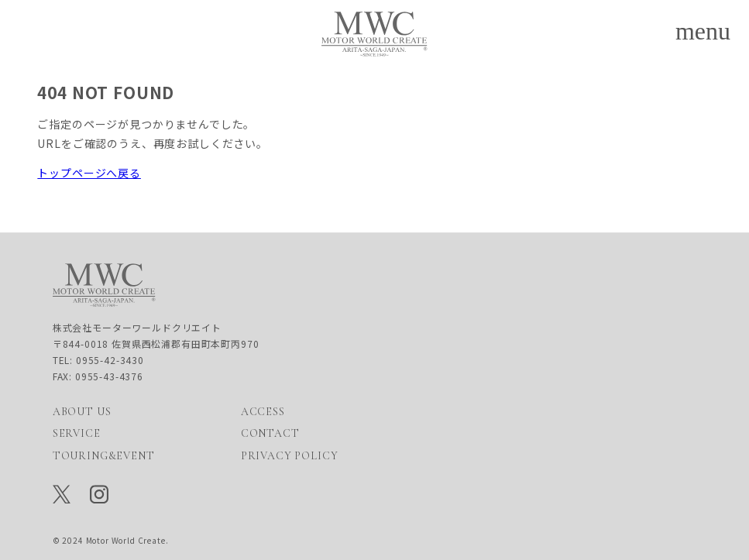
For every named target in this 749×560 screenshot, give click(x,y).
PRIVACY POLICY (290, 456)
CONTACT (270, 434)
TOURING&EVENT (104, 456)
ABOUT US (82, 412)
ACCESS (263, 412)
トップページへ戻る (89, 173)
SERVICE (77, 434)
